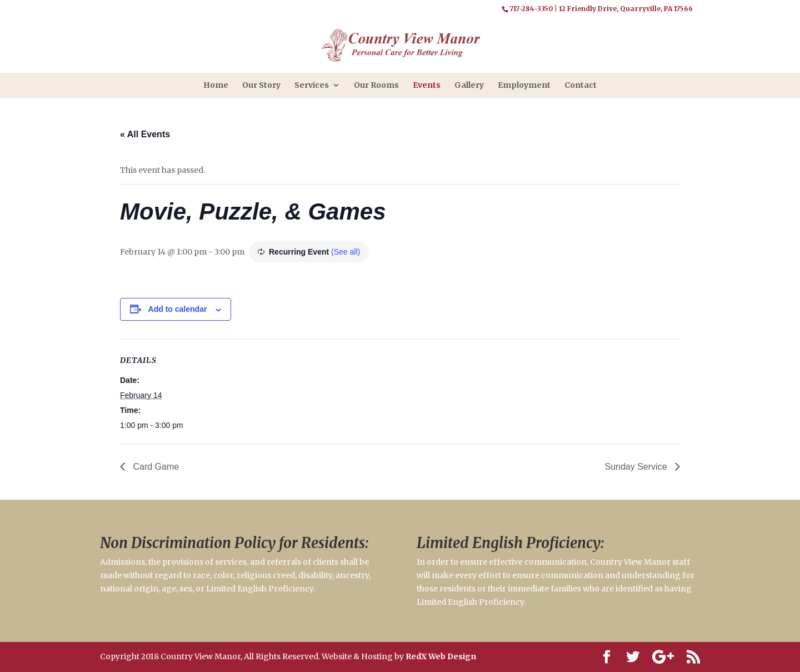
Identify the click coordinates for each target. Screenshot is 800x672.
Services (312, 85)
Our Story (261, 85)
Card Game (155, 467)
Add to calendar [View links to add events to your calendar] (178, 309)
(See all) (346, 252)
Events (427, 85)
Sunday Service (637, 467)
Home (216, 85)
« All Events (145, 134)
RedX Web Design (441, 656)
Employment (524, 85)
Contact (581, 85)
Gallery (469, 85)
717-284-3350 (531, 9)
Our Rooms (376, 85)
